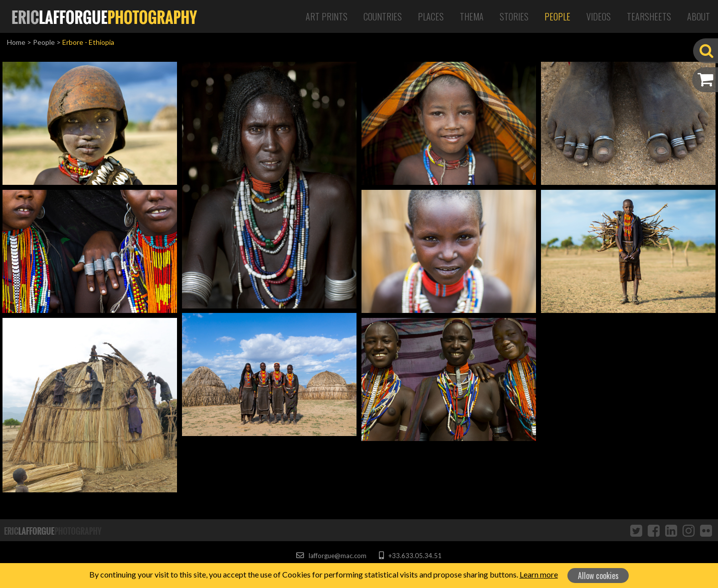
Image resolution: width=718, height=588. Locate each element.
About (699, 16)
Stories (514, 16)
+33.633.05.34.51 (410, 556)
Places (431, 16)
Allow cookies (598, 576)
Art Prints (327, 16)
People (557, 16)
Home (16, 42)
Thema (472, 16)
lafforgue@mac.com (331, 556)
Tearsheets (649, 16)
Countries (383, 16)
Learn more (539, 574)
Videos (599, 16)
